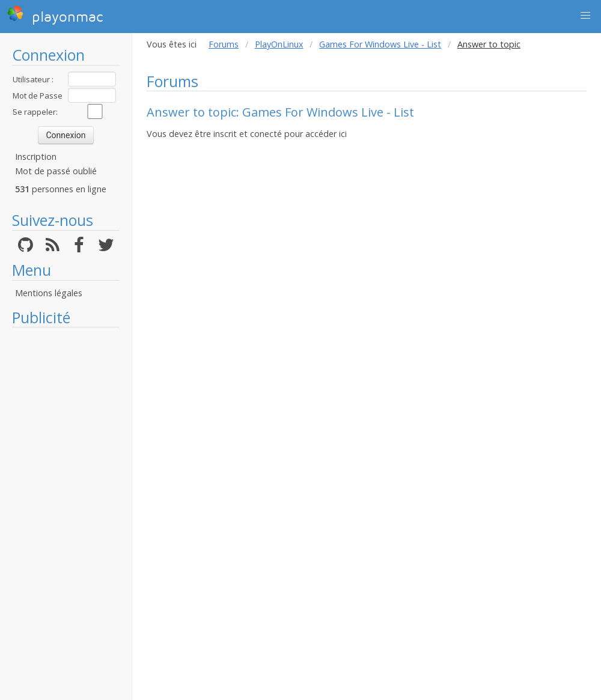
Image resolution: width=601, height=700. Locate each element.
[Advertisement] (66, 514)
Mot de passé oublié (56, 171)
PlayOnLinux (279, 44)
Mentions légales (49, 293)
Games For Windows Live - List (380, 44)
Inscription (36, 157)
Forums (224, 44)
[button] (585, 16)
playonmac (55, 15)
